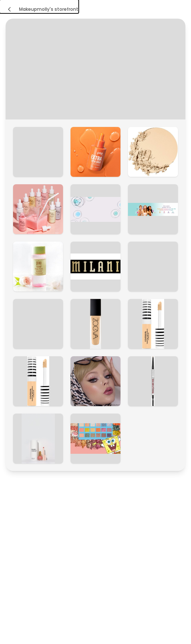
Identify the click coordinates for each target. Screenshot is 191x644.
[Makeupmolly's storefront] (39, 7)
